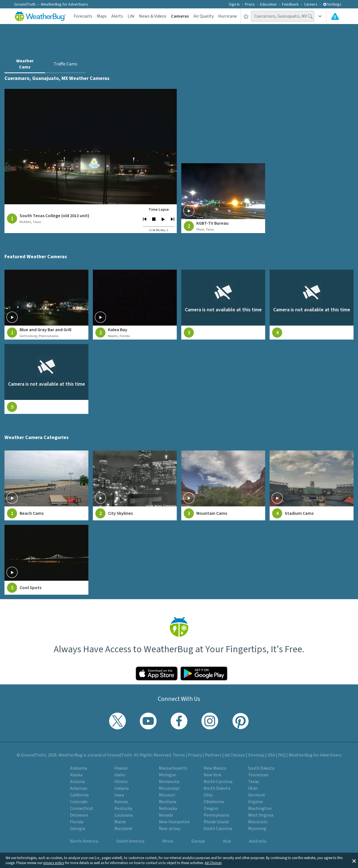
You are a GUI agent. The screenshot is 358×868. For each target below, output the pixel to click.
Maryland (123, 829)
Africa (168, 841)
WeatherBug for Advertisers (64, 4)
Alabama (78, 768)
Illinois (121, 782)
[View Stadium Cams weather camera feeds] (312, 485)
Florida (77, 822)
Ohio (208, 795)
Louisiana (123, 815)
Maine (120, 822)
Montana (168, 802)
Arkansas (79, 788)
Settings (332, 4)
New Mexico (215, 768)
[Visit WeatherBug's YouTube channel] (148, 721)
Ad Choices (213, 863)
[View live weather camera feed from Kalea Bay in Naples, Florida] (135, 305)
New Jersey (170, 829)
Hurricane (228, 16)
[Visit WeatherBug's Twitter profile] (117, 721)
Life (131, 16)
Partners (213, 755)
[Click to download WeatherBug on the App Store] (157, 673)
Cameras (180, 16)
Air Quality (204, 16)
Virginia (255, 802)
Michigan (168, 775)
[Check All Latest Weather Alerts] (335, 16)
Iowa (119, 795)
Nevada (166, 815)
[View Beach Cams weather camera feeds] (46, 485)
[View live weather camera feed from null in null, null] (223, 305)
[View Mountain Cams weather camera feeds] (223, 485)
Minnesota (169, 782)
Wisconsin (258, 822)
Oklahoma (214, 802)
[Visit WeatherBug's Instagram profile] (210, 721)
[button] (354, 860)
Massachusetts (173, 768)
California (79, 795)
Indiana (122, 788)
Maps (102, 16)
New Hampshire (174, 822)
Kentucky (123, 808)
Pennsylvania (216, 815)
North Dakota (217, 788)
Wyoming (257, 829)
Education (268, 4)
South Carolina (218, 829)
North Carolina (218, 782)
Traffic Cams (65, 64)
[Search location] (283, 16)
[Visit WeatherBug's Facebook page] (179, 721)
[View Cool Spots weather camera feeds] (46, 560)
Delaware (79, 815)
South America (130, 841)
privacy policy (54, 863)
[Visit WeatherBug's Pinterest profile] (241, 721)
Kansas (121, 802)
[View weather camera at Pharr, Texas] (223, 198)
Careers (311, 4)
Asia (227, 841)
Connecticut (82, 808)
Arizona (77, 782)
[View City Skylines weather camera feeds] (135, 485)
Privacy (195, 755)
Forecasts (83, 16)
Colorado (79, 802)
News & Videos (153, 16)
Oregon (211, 808)
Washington (260, 808)
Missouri (167, 795)
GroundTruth (25, 4)
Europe (198, 841)
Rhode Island (216, 822)
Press (250, 4)
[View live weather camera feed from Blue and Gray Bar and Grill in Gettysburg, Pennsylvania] (46, 305)
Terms (179, 755)
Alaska (76, 775)
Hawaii (121, 768)
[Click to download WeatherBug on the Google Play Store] (204, 673)
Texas (254, 782)
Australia (258, 841)
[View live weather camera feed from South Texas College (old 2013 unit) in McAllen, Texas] (91, 147)
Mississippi (169, 788)
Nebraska (168, 808)
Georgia (77, 829)
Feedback (290, 4)
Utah (253, 788)
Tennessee (258, 775)
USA (271, 755)
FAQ (282, 755)
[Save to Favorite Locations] (246, 16)
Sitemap (256, 755)
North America (84, 841)
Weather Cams (25, 64)
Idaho (120, 775)
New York (212, 775)
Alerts (117, 16)
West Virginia (261, 815)
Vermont (257, 795)
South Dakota (261, 768)
